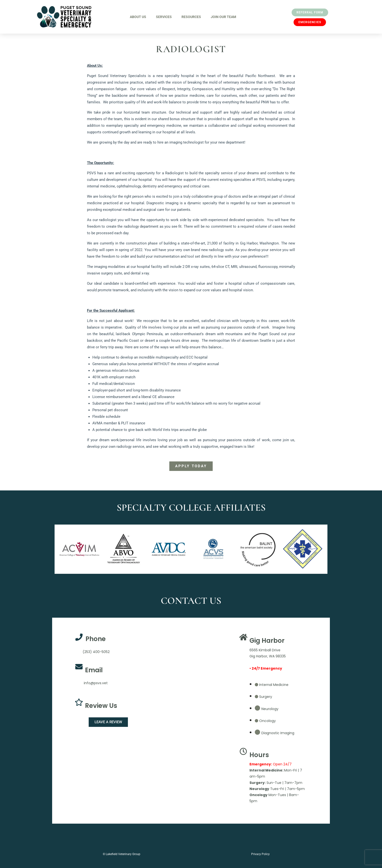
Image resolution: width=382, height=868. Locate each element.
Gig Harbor (267, 641)
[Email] (79, 667)
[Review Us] (79, 702)
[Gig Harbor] (243, 637)
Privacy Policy (260, 854)
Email (94, 670)
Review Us (101, 706)
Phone (96, 639)
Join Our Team (223, 17)
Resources (191, 17)
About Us (138, 17)
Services (164, 17)
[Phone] (79, 637)
